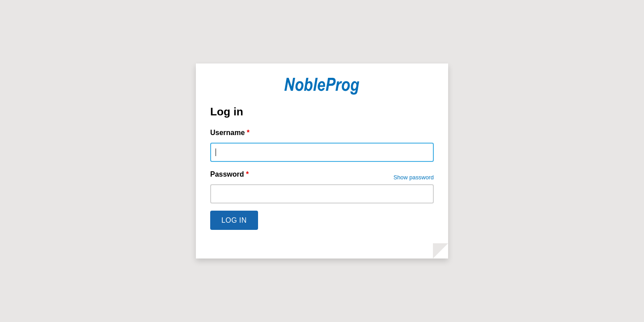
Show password (414, 177)
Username (230, 133)
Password (229, 174)
